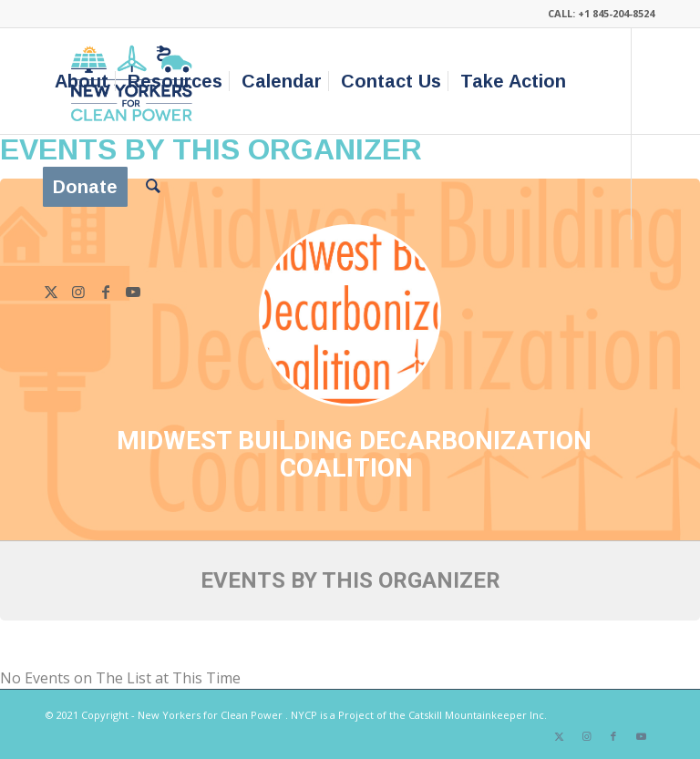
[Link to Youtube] (133, 292)
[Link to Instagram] (78, 292)
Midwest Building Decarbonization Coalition (354, 455)
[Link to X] (51, 292)
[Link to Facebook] (106, 292)
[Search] (153, 187)
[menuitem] (82, 81)
